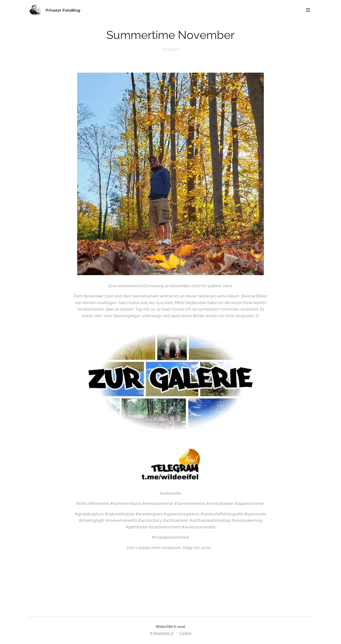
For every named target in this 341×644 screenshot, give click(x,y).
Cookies (185, 633)
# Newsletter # (162, 633)
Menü (308, 10)
